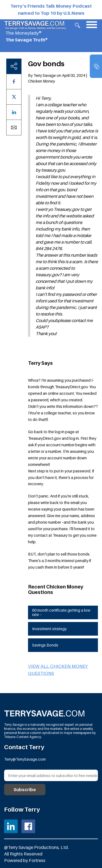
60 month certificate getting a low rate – (61, 612)
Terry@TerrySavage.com (25, 759)
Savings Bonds (45, 645)
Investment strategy (49, 629)
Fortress (37, 860)
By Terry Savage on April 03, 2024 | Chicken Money (58, 78)
